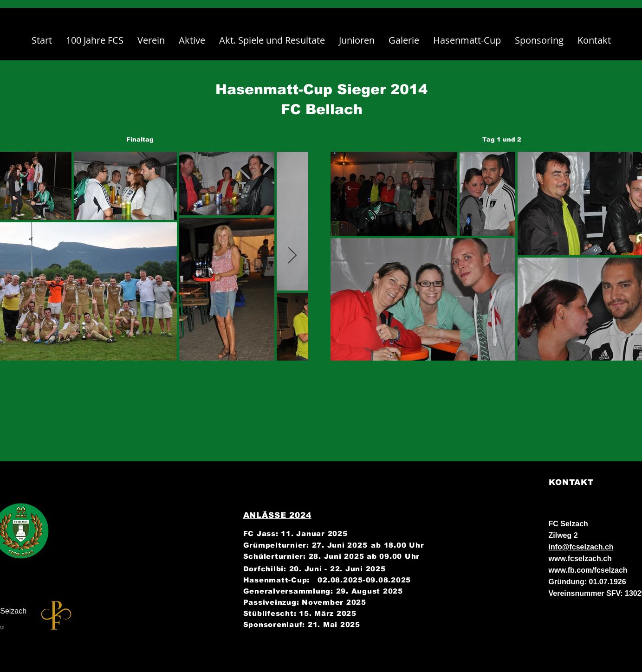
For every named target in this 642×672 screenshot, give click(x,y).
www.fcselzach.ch (580, 559)
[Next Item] (292, 256)
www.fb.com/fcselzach (588, 570)
